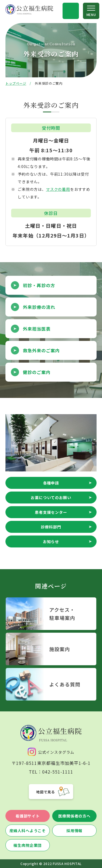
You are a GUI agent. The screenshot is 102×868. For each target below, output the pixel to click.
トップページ (16, 83)
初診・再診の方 (39, 285)
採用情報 (74, 831)
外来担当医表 (37, 329)
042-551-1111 (58, 772)
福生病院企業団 (27, 845)
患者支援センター (51, 512)
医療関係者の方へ (74, 816)
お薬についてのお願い (51, 498)
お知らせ (51, 541)
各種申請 (51, 483)
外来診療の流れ (39, 307)
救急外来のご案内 (41, 350)
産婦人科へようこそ (28, 831)
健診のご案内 (37, 372)
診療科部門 (51, 527)
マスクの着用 (58, 189)
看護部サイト (28, 816)
